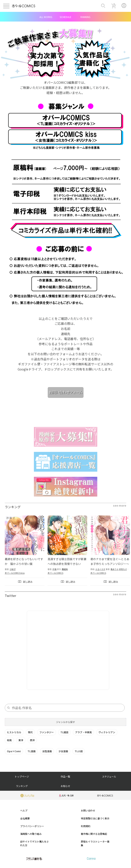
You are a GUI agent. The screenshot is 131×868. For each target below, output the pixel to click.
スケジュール (109, 776)
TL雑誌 (64, 732)
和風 (9, 740)
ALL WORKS (46, 17)
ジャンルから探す (65, 722)
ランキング (22, 786)
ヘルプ (24, 810)
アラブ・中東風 (83, 732)
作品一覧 (65, 776)
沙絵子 (13, 569)
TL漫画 (32, 751)
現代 (30, 732)
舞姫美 (65, 569)
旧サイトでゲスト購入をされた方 (34, 843)
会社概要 (25, 818)
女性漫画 (47, 751)
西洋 (32, 740)
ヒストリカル (14, 732)
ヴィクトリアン (107, 732)
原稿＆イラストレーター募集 (95, 843)
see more (120, 505)
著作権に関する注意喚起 (94, 834)
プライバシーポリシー (32, 826)
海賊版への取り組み (31, 834)
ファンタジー (47, 732)
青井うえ (115, 569)
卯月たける (124, 569)
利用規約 (86, 826)
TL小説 (79, 751)
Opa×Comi (14, 751)
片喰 (55, 569)
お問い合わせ (88, 810)
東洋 (21, 740)
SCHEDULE (65, 17)
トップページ (22, 776)
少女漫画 (63, 751)
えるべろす (100, 569)
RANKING (85, 17)
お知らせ (65, 786)
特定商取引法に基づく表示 (95, 818)
